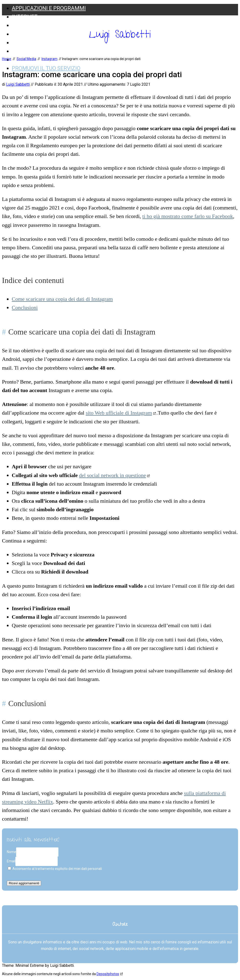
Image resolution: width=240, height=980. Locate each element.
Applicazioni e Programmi (49, 8)
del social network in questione (113, 475)
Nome (11, 852)
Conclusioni (25, 308)
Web (17, 34)
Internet (25, 17)
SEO (17, 25)
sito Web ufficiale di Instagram (119, 413)
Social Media (30, 43)
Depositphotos (108, 974)
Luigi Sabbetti (120, 36)
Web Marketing (34, 51)
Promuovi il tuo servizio (46, 68)
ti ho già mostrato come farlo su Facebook (188, 216)
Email (11, 861)
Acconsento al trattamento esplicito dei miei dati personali (55, 869)
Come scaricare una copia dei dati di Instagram (62, 299)
